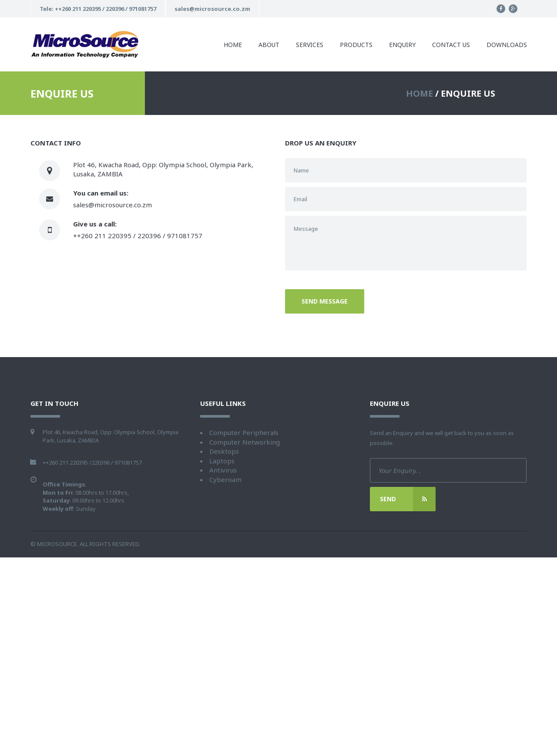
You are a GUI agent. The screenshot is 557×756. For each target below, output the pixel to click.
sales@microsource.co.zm (112, 205)
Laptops (222, 461)
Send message (325, 301)
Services (310, 45)
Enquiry (402, 45)
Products (356, 45)
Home (233, 45)
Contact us (451, 45)
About (269, 45)
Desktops (224, 451)
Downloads (507, 45)
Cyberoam (225, 479)
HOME (419, 93)
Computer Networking (245, 442)
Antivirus (223, 470)
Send (408, 499)
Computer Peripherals (244, 432)
